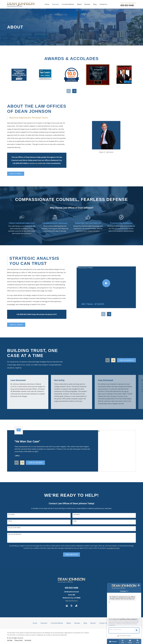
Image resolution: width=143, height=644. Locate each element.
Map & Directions (71, 601)
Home (35, 623)
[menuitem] (10, 640)
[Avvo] (76, 606)
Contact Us (103, 623)
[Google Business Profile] (67, 606)
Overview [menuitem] (55, 4)
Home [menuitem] (47, 4)
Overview (44, 623)
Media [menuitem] (79, 4)
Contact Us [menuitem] (103, 4)
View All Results (126, 360)
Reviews (77, 623)
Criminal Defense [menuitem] (68, 4)
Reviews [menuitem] (87, 4)
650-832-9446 (127, 5)
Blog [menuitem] (95, 4)
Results (93, 623)
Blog (85, 623)
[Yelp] (71, 606)
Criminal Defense (57, 623)
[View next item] (74, 91)
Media (69, 623)
